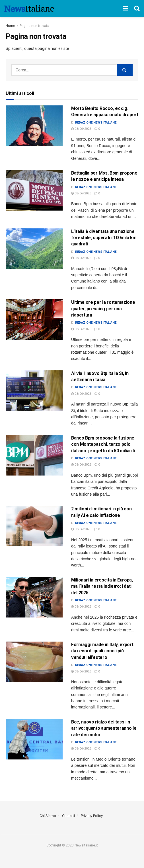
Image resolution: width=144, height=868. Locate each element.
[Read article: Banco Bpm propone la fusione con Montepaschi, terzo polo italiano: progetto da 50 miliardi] (34, 455)
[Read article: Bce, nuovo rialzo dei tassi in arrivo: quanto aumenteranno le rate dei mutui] (34, 739)
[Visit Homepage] (29, 9)
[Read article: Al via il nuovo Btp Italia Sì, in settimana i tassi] (34, 391)
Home (10, 26)
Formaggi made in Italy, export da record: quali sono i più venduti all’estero (102, 651)
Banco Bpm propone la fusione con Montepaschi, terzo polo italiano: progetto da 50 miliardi (103, 444)
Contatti (68, 816)
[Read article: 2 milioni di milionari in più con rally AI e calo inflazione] (34, 526)
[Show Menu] (126, 9)
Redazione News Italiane (96, 123)
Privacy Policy (92, 816)
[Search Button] (137, 9)
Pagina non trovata (34, 26)
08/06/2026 (81, 129)
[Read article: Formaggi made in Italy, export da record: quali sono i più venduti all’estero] (34, 662)
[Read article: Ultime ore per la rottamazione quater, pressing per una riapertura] (34, 320)
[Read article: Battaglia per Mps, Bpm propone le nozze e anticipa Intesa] (34, 190)
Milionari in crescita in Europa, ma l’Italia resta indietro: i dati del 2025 (102, 586)
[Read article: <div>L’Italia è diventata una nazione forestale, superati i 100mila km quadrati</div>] (34, 249)
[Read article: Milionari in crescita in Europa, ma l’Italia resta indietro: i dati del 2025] (34, 597)
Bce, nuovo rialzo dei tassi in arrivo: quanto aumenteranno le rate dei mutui (104, 728)
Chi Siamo (48, 816)
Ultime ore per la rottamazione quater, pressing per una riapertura (103, 309)
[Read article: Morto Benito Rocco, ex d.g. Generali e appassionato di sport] (34, 126)
